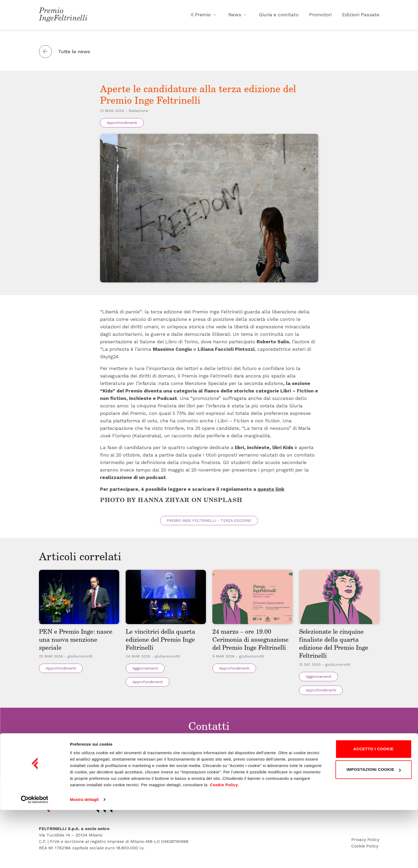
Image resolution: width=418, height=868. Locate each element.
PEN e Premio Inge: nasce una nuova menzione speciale (79, 643)
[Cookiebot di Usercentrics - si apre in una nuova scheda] (35, 858)
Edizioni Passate (361, 16)
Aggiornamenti (145, 672)
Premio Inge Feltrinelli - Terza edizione (209, 523)
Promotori (320, 16)
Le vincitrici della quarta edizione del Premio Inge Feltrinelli (164, 643)
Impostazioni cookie (374, 828)
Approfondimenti (122, 125)
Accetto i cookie (373, 807)
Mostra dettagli (84, 857)
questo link (271, 491)
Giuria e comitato (279, 16)
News (238, 16)
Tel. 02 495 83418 (213, 760)
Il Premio (204, 16)
